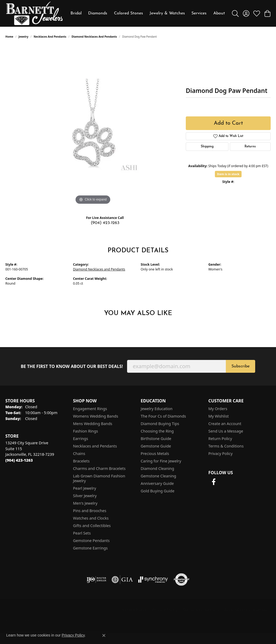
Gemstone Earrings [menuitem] (90, 548)
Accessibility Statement (246, 610)
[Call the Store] (19, 460)
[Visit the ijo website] (96, 580)
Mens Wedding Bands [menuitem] (93, 424)
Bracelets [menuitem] (81, 461)
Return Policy (220, 439)
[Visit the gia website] (122, 580)
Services (199, 13)
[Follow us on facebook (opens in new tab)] (214, 482)
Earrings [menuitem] (81, 439)
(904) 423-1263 (105, 223)
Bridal (76, 13)
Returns (250, 147)
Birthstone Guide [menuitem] (156, 439)
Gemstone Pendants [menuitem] (91, 541)
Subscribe (240, 366)
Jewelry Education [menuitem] (157, 409)
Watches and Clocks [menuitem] (91, 518)
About (219, 13)
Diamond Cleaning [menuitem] (157, 468)
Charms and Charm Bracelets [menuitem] (99, 468)
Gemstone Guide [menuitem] (156, 446)
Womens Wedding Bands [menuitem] (96, 416)
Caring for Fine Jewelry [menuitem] (161, 461)
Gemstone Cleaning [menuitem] (158, 476)
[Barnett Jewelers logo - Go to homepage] (34, 13)
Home (9, 37)
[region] (93, 126)
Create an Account (225, 424)
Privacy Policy (221, 453)
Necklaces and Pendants (50, 37)
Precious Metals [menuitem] (155, 453)
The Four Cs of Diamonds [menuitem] (163, 416)
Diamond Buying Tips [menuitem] (160, 424)
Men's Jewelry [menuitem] (85, 503)
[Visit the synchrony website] (153, 580)
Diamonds (98, 13)
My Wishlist (219, 416)
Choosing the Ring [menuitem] (157, 431)
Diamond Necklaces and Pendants (94, 37)
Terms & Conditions (226, 446)
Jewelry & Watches (167, 13)
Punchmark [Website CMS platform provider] (33, 621)
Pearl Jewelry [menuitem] (85, 488)
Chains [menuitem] (79, 453)
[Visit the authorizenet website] (182, 580)
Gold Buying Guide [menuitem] (157, 491)
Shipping (207, 147)
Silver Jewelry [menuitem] (85, 496)
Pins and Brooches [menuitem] (90, 511)
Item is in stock (228, 174)
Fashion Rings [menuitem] (86, 431)
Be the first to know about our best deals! (72, 366)
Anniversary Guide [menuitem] (157, 483)
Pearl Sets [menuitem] (82, 533)
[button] (235, 13)
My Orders (218, 409)
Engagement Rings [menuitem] (90, 409)
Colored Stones (129, 13)
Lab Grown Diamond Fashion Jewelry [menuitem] (99, 478)
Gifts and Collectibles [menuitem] (92, 526)
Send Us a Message (226, 431)
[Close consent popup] (104, 635)
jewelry (23, 37)
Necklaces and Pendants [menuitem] (95, 446)
